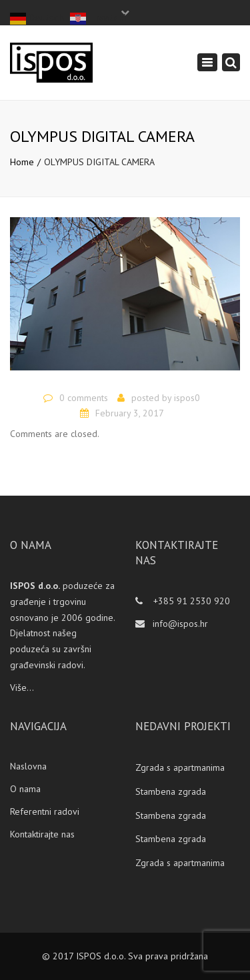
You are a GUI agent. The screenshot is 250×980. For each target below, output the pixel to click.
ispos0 (187, 398)
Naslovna (28, 766)
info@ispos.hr (180, 624)
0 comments (84, 398)
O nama (25, 789)
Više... (22, 688)
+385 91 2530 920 (190, 601)
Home (22, 162)
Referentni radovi (45, 811)
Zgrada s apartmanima (180, 767)
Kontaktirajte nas (42, 834)
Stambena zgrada (171, 791)
